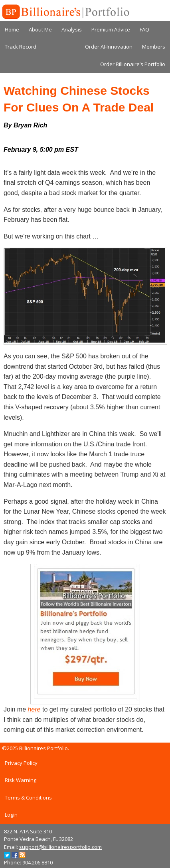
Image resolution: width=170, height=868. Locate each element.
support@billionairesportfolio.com (60, 847)
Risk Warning (21, 780)
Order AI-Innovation (109, 47)
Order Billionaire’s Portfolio (133, 64)
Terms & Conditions (28, 798)
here (34, 709)
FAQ (144, 29)
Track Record (21, 47)
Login (11, 815)
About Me (40, 29)
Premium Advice (111, 29)
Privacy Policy (21, 763)
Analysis (72, 29)
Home (12, 29)
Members (154, 47)
